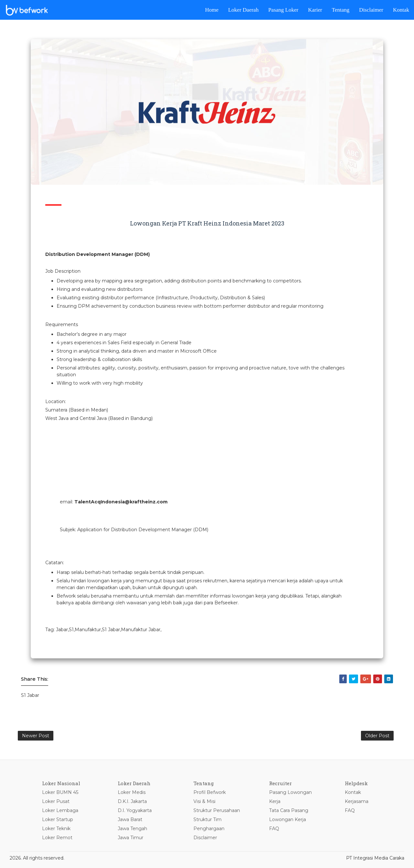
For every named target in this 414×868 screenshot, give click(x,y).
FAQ (274, 829)
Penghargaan (209, 829)
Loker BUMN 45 (60, 792)
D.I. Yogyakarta (135, 810)
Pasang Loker (283, 10)
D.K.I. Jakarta (132, 801)
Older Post (377, 736)
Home (212, 10)
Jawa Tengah (132, 829)
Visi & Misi (204, 801)
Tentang (341, 10)
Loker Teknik (56, 829)
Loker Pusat (56, 801)
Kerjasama (357, 801)
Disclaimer (371, 10)
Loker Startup (58, 819)
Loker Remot (57, 838)
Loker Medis (132, 792)
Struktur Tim (207, 819)
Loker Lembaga (60, 810)
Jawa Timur (131, 838)
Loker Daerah (243, 10)
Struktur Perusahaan (217, 810)
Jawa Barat (130, 819)
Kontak (401, 10)
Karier (315, 10)
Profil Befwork (210, 792)
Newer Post (36, 736)
